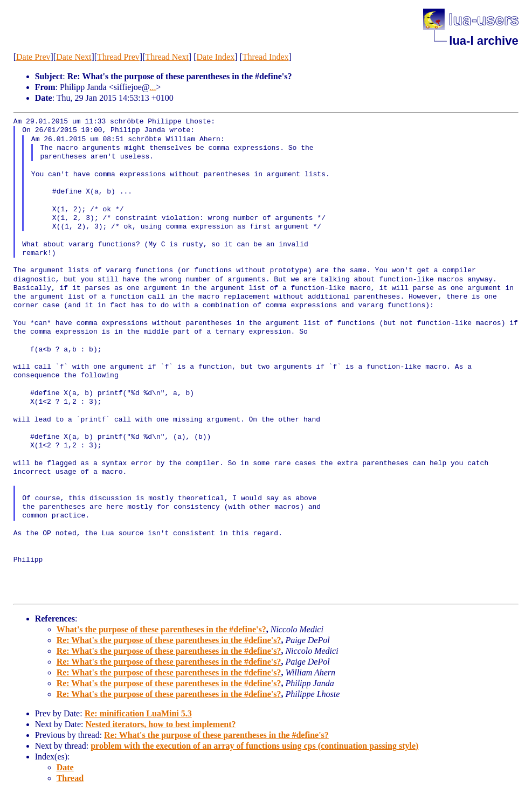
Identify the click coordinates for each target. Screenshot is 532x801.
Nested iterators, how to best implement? (160, 724)
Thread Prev (118, 57)
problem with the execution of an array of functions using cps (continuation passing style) (254, 746)
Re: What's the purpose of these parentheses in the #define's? (169, 640)
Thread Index (266, 57)
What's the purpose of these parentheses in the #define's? (161, 629)
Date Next (74, 57)
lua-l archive (483, 41)
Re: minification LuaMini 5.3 (138, 713)
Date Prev (33, 57)
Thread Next (167, 57)
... (153, 87)
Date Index (216, 57)
